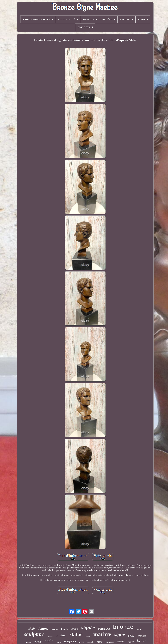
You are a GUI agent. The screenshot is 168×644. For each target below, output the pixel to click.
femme (43, 628)
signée (88, 627)
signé (120, 635)
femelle (65, 629)
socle (49, 641)
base (141, 641)
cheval (59, 642)
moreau (55, 629)
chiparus (110, 642)
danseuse (104, 629)
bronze (123, 627)
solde (88, 636)
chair (32, 629)
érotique (142, 636)
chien (75, 629)
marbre (102, 634)
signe (139, 629)
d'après (70, 641)
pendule (90, 642)
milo (121, 641)
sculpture (34, 634)
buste (131, 642)
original (61, 635)
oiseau (38, 642)
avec (81, 642)
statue (76, 634)
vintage (28, 642)
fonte (100, 642)
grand (50, 636)
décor (131, 636)
